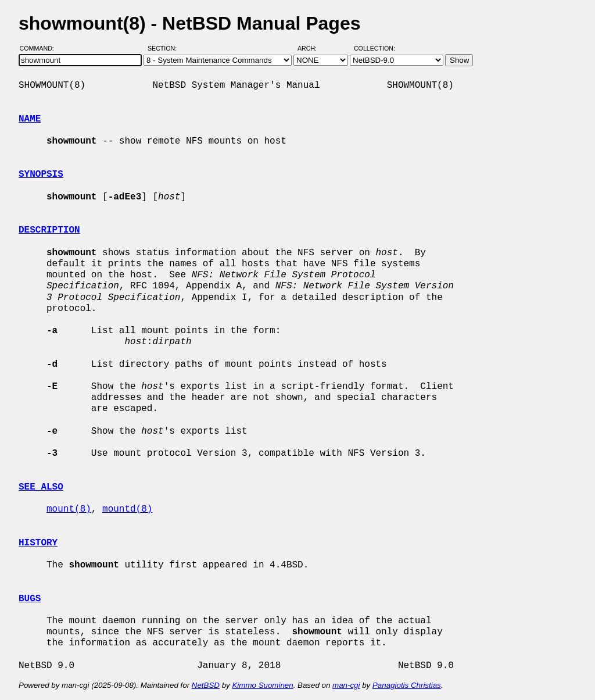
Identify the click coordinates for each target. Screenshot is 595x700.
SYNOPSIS (41, 174)
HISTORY (38, 543)
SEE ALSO (41, 487)
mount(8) (69, 509)
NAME (30, 119)
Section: (165, 48)
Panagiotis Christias (407, 685)
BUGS (30, 599)
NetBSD (206, 685)
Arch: (312, 48)
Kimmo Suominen (262, 685)
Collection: (374, 48)
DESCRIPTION (49, 230)
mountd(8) (127, 509)
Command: (40, 48)
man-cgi (346, 685)
